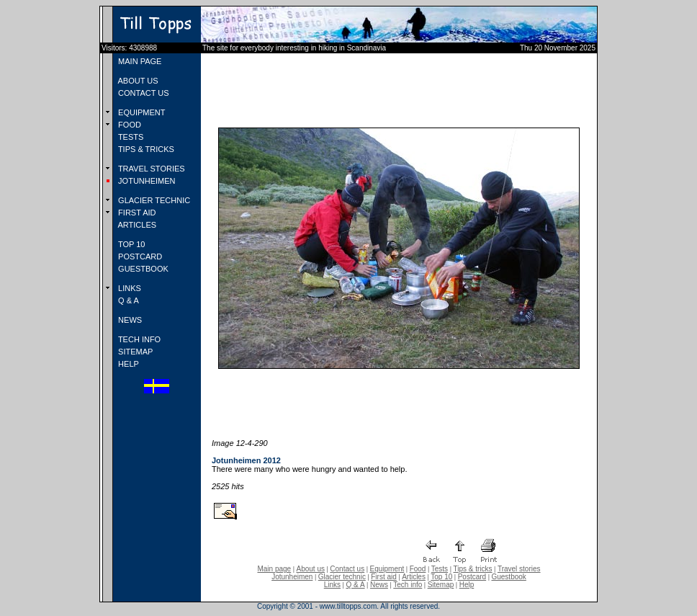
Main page (274, 569)
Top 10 (441, 577)
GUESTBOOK (142, 269)
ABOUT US (137, 81)
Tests (440, 569)
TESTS (130, 137)
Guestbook (508, 577)
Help (467, 585)
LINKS (129, 288)
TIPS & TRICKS (145, 149)
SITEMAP (134, 352)
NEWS (129, 320)
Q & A (127, 300)
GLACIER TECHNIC (153, 200)
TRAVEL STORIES (150, 169)
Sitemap (441, 585)
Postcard (472, 577)
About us (311, 569)
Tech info (408, 585)
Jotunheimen (292, 577)
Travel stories (519, 569)
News (379, 585)
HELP (127, 364)
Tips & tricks (472, 569)
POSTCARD (139, 256)
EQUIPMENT (140, 112)
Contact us (347, 569)
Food (418, 569)
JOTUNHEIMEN (146, 181)
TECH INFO (138, 339)
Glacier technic (342, 577)
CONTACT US (143, 93)
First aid (384, 577)
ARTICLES (136, 225)
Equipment (387, 569)
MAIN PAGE (139, 61)
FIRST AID (136, 213)
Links (332, 585)
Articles (414, 577)
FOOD (129, 125)
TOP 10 (130, 244)
